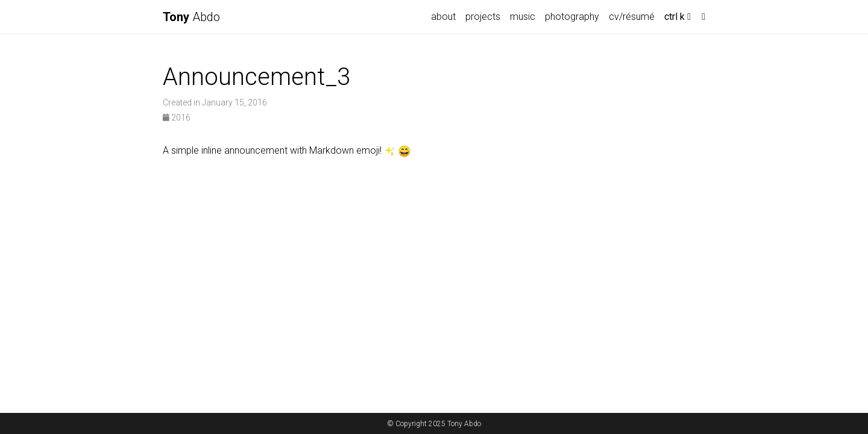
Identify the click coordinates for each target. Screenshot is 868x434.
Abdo (191, 17)
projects (483, 17)
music (523, 17)
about (443, 17)
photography (572, 17)
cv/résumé (632, 17)
